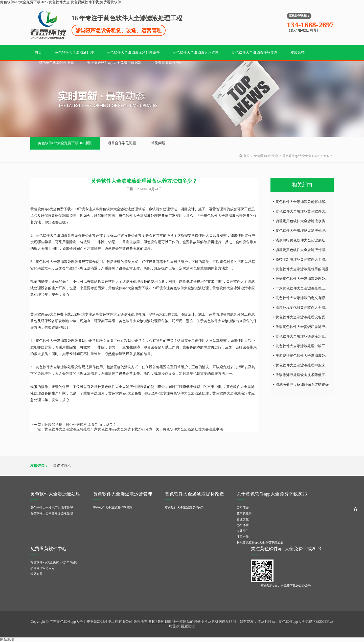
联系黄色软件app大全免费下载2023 (260, 543)
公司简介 (243, 508)
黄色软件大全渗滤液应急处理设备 (133, 53)
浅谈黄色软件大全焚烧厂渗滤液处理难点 (307, 327)
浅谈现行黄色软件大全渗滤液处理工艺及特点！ (313, 240)
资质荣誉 (298, 53)
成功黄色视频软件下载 (56, 63)
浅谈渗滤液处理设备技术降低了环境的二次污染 (313, 375)
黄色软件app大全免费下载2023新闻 (65, 143)
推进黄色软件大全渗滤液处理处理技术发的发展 (313, 279)
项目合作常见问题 (122, 143)
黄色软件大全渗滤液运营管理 (196, 53)
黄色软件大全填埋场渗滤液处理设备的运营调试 (313, 231)
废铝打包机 (62, 466)
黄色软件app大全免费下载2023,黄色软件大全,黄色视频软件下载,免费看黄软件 (61, 2)
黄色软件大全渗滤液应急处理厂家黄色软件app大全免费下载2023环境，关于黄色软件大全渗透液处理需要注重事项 (134, 429)
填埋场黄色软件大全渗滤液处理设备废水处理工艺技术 (318, 250)
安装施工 (243, 531)
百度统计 (188, 626)
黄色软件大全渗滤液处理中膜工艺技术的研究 (311, 346)
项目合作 (243, 537)
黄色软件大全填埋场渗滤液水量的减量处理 (309, 336)
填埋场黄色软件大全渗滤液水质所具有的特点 (311, 221)
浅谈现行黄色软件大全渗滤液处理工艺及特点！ (313, 356)
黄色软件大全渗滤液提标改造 (255, 53)
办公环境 (243, 525)
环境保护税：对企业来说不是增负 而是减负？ (80, 425)
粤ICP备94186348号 (164, 622)
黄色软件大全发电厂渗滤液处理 (52, 508)
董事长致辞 (244, 513)
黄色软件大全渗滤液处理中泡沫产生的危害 (309, 365)
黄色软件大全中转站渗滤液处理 (52, 513)
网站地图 (7, 640)
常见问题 (158, 143)
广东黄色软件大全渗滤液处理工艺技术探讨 (309, 288)
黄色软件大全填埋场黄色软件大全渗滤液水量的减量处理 (320, 211)
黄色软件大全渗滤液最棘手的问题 (302, 269)
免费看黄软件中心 (169, 63)
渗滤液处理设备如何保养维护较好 (302, 385)
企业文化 (243, 519)
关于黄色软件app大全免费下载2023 (114, 63)
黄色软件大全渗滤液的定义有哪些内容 (306, 298)
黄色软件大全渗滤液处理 (74, 53)
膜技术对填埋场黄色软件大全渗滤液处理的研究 (313, 260)
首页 (38, 53)
